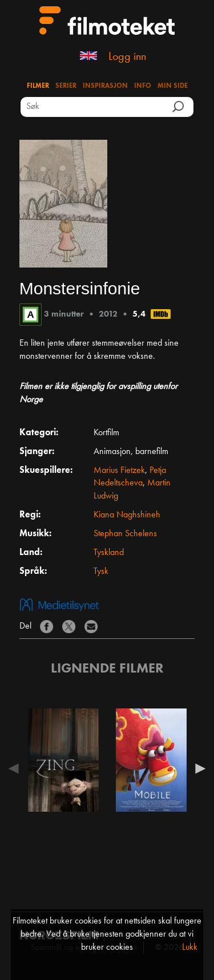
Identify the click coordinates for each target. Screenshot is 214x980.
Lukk (190, 947)
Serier (66, 86)
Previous (17, 768)
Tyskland (109, 553)
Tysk (101, 572)
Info (143, 86)
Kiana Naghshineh (127, 515)
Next (197, 768)
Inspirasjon (105, 86)
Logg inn (127, 57)
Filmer (38, 86)
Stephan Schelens (125, 534)
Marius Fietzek (119, 471)
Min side (173, 86)
